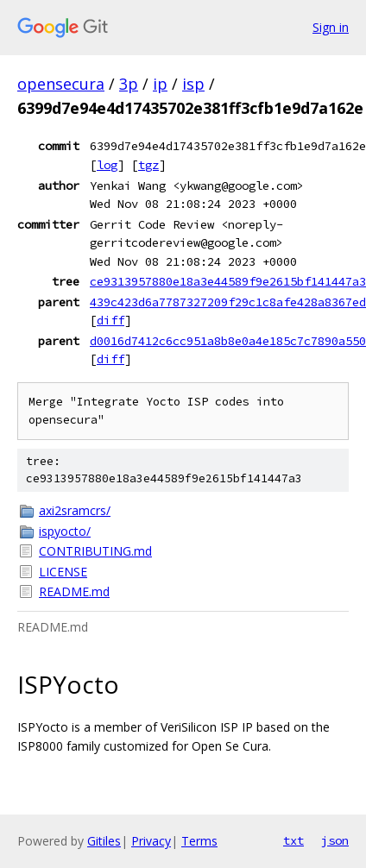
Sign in (331, 27)
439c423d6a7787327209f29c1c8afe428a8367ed (228, 302)
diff (110, 320)
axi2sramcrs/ (75, 510)
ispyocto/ (65, 531)
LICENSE (63, 572)
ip (160, 84)
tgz (148, 165)
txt (293, 840)
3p (129, 84)
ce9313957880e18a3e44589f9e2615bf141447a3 (228, 281)
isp (193, 84)
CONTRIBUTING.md (95, 551)
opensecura (61, 84)
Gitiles (104, 841)
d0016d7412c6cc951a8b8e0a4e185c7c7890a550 (228, 341)
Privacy (151, 841)
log (107, 165)
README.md (74, 591)
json (335, 840)
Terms (199, 841)
